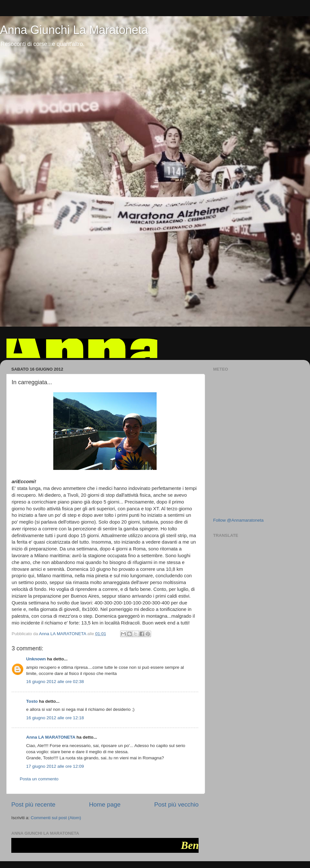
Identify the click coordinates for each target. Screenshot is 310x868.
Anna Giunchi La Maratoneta (74, 30)
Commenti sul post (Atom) (56, 818)
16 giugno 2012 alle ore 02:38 (55, 682)
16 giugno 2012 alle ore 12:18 (55, 718)
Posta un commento (39, 779)
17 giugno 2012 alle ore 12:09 (55, 766)
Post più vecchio (176, 804)
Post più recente (33, 804)
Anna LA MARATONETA (51, 737)
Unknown (36, 659)
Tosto (32, 701)
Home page (105, 804)
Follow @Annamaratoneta (238, 520)
